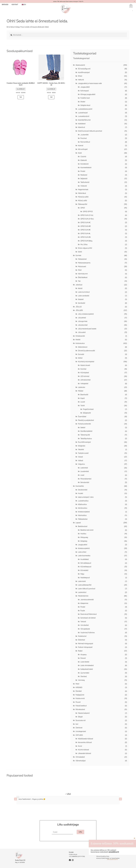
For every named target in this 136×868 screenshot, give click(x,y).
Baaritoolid (84, 395)
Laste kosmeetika (84, 556)
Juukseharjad (83, 113)
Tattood (83, 622)
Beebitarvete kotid (87, 530)
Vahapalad (84, 384)
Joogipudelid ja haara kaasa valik (90, 83)
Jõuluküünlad (83, 325)
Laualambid (85, 471)
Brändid (5, 5)
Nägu (82, 574)
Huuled (80, 493)
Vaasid (80, 457)
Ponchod (84, 138)
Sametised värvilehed (88, 618)
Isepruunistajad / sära (86, 497)
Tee (79, 281)
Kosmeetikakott (86, 168)
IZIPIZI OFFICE (88, 211)
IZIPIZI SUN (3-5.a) (87, 215)
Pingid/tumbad (88, 409)
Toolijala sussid (83, 453)
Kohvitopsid (85, 91)
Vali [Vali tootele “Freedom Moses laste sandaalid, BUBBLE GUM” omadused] (21, 97)
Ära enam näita (112, 859)
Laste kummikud (84, 292)
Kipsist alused (85, 365)
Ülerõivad (79, 728)
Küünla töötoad (83, 750)
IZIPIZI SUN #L (85, 233)
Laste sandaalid (84, 296)
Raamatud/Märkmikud (88, 614)
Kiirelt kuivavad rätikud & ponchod (90, 131)
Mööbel (81, 391)
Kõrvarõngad (83, 149)
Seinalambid (85, 482)
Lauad (83, 402)
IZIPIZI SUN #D (86, 226)
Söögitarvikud (85, 105)
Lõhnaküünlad (85, 380)
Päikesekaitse (83, 519)
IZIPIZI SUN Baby (86, 241)
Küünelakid (84, 570)
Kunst (80, 746)
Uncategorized (81, 731)
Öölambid (81, 640)
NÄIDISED (79, 687)
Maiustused (82, 266)
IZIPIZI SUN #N (86, 237)
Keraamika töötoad (85, 742)
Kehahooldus (83, 508)
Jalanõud (79, 285)
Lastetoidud (82, 592)
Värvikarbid (85, 625)
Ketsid (80, 288)
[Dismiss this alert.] (134, 1)
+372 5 (71, 856)
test (77, 724)
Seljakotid (84, 179)
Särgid (80, 717)
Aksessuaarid (80, 65)
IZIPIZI (83, 208)
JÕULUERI (79, 310)
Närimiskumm (83, 274)
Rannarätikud (85, 142)
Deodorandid (83, 490)
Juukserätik (84, 135)
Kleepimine (84, 603)
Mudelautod (82, 636)
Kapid (82, 398)
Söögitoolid (87, 413)
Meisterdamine (83, 596)
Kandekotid (84, 164)
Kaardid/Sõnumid (84, 120)
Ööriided (79, 691)
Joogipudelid (85, 87)
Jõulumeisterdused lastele (87, 329)
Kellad (80, 358)
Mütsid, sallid (82, 200)
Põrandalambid (86, 479)
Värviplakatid (85, 629)
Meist (77, 684)
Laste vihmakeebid (87, 665)
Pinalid (83, 171)
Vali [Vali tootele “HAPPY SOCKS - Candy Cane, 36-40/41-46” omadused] (51, 97)
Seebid (83, 428)
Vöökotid (84, 186)
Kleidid (78, 340)
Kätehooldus (82, 504)
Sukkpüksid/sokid (87, 669)
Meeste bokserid (84, 713)
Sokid (80, 252)
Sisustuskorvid (81, 720)
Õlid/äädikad (83, 277)
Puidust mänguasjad (85, 647)
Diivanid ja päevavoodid (86, 351)
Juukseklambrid (84, 116)
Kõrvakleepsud (86, 563)
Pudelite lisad (85, 98)
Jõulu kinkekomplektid (86, 314)
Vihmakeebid (80, 757)
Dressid (83, 658)
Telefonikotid (85, 182)
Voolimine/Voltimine (88, 633)
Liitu (80, 832)
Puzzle (83, 611)
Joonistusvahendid (87, 600)
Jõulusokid (82, 332)
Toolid (83, 406)
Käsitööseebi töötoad (85, 739)
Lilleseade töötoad (84, 753)
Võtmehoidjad (81, 761)
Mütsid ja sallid (83, 197)
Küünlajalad (85, 373)
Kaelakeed (82, 124)
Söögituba (82, 446)
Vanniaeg (81, 680)
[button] (120, 799)
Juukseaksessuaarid (85, 109)
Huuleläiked (85, 559)
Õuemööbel (82, 417)
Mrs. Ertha (84, 244)
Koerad (81, 146)
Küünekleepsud (86, 567)
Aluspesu (84, 655)
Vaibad (81, 460)
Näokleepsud (85, 578)
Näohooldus (82, 515)
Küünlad (83, 369)
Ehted (80, 76)
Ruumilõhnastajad (84, 442)
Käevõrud (81, 127)
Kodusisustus (80, 343)
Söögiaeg (84, 541)
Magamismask (83, 189)
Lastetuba (82, 387)
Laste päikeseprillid (85, 585)
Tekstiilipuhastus (86, 439)
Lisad (82, 475)
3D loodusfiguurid (84, 69)
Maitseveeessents (84, 263)
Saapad (81, 299)
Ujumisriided (85, 673)
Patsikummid (80, 698)
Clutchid (83, 157)
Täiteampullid (85, 435)
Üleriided (84, 676)
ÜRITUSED (79, 735)
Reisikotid (84, 175)
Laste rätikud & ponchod (87, 589)
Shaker (83, 102)
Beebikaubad (83, 526)
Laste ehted (82, 552)
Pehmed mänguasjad (86, 644)
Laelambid (84, 468)
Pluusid (78, 702)
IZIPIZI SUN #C (86, 222)
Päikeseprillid (83, 204)
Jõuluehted (82, 318)
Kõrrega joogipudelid (88, 94)
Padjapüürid (80, 695)
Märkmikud (82, 193)
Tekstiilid (81, 449)
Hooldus (83, 534)
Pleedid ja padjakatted (86, 420)
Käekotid (84, 160)
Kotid (80, 153)
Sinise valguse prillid (85, 248)
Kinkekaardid (80, 336)
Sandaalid (82, 303)
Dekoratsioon (83, 347)
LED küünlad (85, 376)
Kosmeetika (80, 486)
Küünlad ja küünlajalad (86, 362)
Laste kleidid (85, 662)
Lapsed (78, 523)
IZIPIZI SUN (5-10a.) (87, 219)
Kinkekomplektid (84, 512)
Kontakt (15, 5)
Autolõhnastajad (84, 72)
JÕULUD (79, 307)
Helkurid (81, 80)
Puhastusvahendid (84, 424)
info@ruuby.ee (73, 854)
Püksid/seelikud (81, 706)
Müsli (80, 270)
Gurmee (78, 255)
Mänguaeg (84, 537)
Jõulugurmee (83, 321)
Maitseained (82, 259)
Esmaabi (81, 354)
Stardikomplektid (86, 431)
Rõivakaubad (80, 709)
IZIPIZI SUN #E (85, 230)
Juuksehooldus (83, 501)
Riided (80, 651)
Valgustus (81, 464)
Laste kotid (82, 581)
